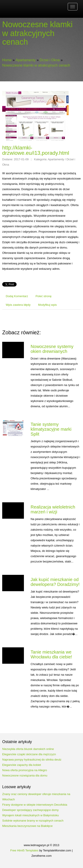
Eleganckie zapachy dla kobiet (22, 765)
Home (7, 60)
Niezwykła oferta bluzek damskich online (28, 749)
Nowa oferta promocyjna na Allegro (25, 770)
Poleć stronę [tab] (43, 296)
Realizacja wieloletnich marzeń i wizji (53, 509)
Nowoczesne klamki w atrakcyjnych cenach (36, 65)
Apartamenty (26, 60)
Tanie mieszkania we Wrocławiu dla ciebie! (51, 654)
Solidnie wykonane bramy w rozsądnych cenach (33, 821)
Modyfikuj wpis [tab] (47, 305)
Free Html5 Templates (24, 850)
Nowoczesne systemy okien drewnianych (52, 349)
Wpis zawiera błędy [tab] (18, 305)
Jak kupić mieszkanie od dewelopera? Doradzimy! (55, 582)
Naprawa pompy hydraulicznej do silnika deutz (32, 760)
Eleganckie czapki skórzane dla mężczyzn (29, 754)
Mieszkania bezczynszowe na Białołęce (27, 826)
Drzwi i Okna (50, 60)
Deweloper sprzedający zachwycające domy (30, 810)
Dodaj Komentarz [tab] (17, 296)
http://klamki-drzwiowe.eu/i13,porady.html (36, 150)
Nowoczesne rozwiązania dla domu (25, 775)
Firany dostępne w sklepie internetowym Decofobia (35, 805)
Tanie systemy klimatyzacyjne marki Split (51, 429)
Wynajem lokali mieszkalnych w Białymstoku (31, 815)
